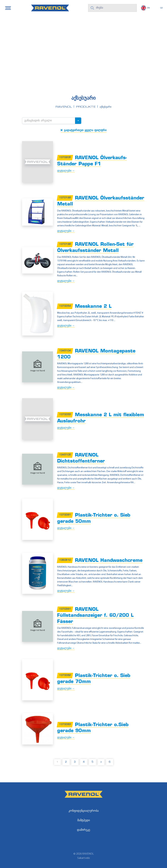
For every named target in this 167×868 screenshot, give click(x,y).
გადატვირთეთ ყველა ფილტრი (83, 130)
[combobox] (52, 121)
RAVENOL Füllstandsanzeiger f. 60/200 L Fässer (95, 616)
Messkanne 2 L (93, 307)
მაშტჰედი (84, 820)
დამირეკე (83, 830)
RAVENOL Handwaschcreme (109, 561)
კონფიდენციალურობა (84, 811)
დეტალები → (66, 171)
